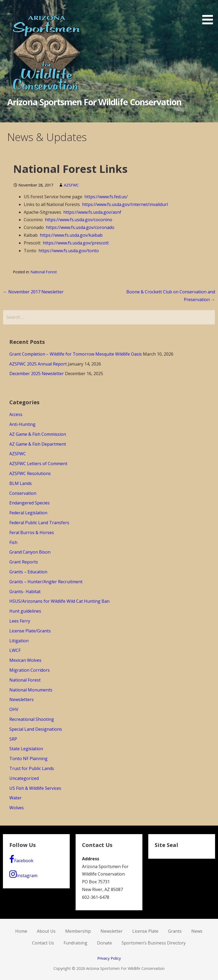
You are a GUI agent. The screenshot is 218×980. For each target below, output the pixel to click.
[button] (209, 13)
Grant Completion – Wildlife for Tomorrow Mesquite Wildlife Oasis (76, 354)
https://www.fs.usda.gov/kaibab (71, 235)
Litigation (19, 641)
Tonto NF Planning (28, 759)
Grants (175, 931)
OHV (14, 709)
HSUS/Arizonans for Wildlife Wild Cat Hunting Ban (59, 601)
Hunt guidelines (25, 611)
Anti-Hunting (22, 424)
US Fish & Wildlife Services (35, 788)
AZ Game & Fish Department (38, 444)
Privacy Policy (109, 958)
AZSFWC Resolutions (30, 473)
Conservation (23, 493)
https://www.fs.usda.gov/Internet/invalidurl (125, 204)
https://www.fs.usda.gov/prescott (76, 243)
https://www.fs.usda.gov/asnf (92, 212)
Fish (13, 542)
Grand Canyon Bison (30, 552)
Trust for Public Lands (32, 768)
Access (16, 414)
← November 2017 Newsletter (33, 292)
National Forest (44, 272)
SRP (13, 739)
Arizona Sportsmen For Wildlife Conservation (94, 102)
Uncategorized (24, 778)
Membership (78, 931)
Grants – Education (28, 572)
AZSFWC (71, 185)
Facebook (21, 859)
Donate (104, 943)
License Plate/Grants (30, 631)
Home (21, 931)
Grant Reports (24, 562)
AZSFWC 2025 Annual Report (38, 364)
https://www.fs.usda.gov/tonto (69, 251)
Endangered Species (30, 503)
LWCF (15, 650)
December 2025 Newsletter (37, 374)
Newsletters (22, 699)
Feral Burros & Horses (32, 532)
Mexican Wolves (25, 660)
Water (15, 798)
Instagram (23, 874)
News (197, 931)
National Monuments (31, 690)
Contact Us (43, 943)
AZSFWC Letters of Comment (38, 464)
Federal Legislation (28, 513)
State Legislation (26, 749)
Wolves (17, 808)
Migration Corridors (30, 670)
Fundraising (75, 943)
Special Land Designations (36, 729)
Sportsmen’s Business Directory (154, 943)
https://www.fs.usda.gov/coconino (79, 220)
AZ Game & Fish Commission (38, 434)
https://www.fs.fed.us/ (106, 197)
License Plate (145, 931)
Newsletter (112, 931)
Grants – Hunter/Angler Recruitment (46, 582)
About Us (46, 931)
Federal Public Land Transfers (39, 523)
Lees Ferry (20, 621)
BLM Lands (21, 483)
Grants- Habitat (25, 592)
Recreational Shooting (32, 719)
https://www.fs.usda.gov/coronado (80, 227)
